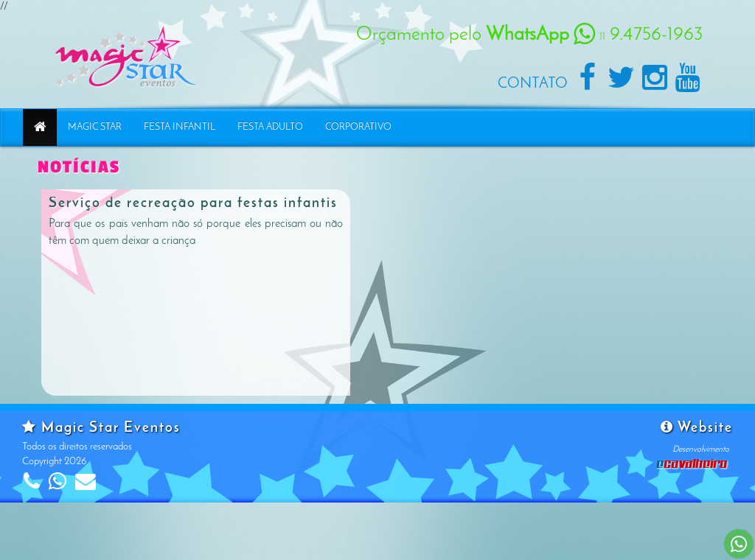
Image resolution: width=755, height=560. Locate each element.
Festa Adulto (270, 127)
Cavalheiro (692, 463)
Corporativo (358, 127)
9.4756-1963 (638, 35)
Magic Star (95, 127)
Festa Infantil (180, 127)
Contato (533, 84)
